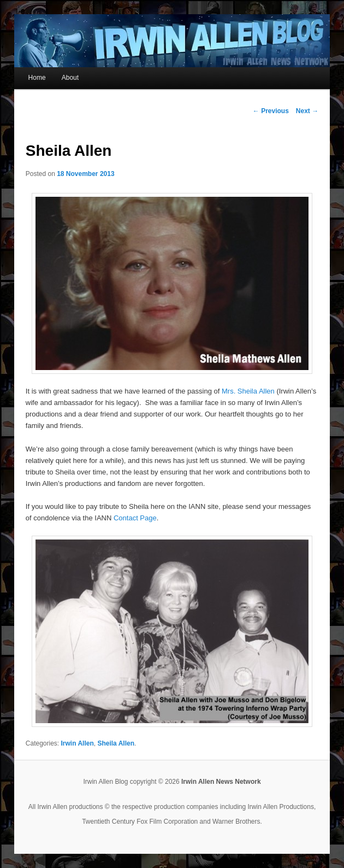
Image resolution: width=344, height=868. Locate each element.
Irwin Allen (78, 743)
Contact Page (135, 518)
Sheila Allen (116, 743)
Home (37, 78)
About (70, 78)
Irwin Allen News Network (221, 782)
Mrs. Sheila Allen (248, 391)
